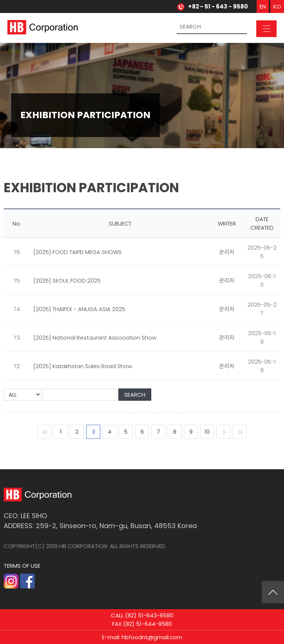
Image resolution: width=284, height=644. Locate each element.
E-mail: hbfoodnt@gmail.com (142, 639)
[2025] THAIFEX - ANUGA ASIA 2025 (79, 309)
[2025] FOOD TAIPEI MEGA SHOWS (77, 252)
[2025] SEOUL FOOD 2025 (67, 281)
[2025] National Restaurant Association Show (95, 338)
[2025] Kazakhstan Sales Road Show (83, 366)
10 (207, 432)
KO (277, 6)
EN (263, 6)
